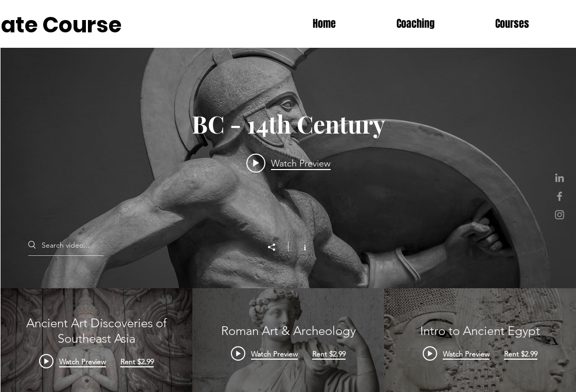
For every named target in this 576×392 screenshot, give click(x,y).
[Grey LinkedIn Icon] (560, 178)
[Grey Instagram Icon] (560, 215)
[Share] (277, 247)
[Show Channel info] (300, 247)
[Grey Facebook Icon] (560, 196)
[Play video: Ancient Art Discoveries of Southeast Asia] (288, 163)
